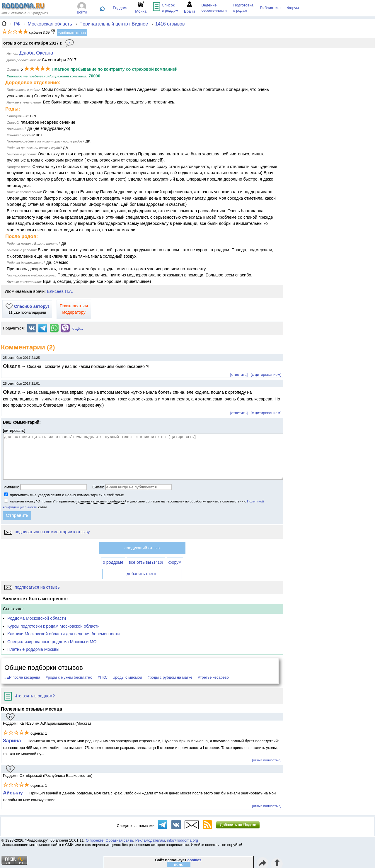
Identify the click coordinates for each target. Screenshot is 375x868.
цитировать (14, 430)
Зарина (12, 740)
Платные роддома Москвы (33, 649)
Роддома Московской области (37, 618)
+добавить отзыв (72, 33)
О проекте (95, 840)
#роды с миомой (128, 677)
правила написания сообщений (101, 501)
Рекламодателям (150, 840)
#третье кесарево (213, 677)
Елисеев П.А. (60, 291)
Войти (82, 12)
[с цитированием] (266, 374)
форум (175, 562)
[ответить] (239, 374)
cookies (195, 860)
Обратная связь (119, 840)
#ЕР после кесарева (22, 677)
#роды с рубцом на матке (170, 677)
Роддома (121, 8)
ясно (179, 864)
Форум (293, 8)
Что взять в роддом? (30, 696)
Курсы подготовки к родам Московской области (53, 626)
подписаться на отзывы (33, 587)
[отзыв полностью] (267, 760)
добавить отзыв (142, 574)
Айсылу (13, 793)
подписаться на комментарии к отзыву (47, 532)
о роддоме (113, 562)
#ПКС (103, 677)
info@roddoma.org (183, 840)
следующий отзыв (142, 548)
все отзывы (146, 562)
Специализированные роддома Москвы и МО (52, 642)
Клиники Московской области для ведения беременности (64, 634)
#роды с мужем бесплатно (69, 677)
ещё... (78, 328)
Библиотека (270, 8)
